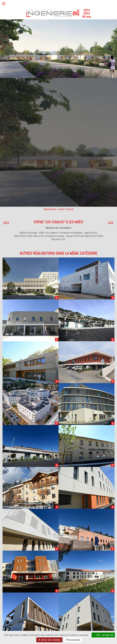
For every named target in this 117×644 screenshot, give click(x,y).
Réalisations (50, 209)
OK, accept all (103, 635)
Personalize (73, 640)
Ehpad (70, 209)
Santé (62, 209)
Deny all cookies (49, 640)
